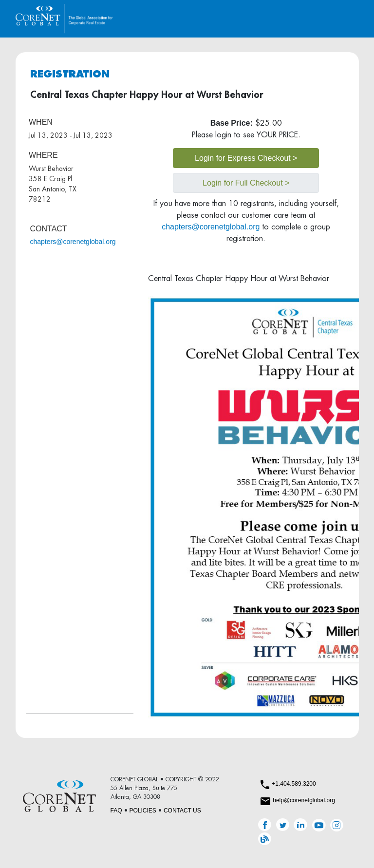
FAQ (116, 811)
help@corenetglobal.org (304, 800)
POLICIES (143, 811)
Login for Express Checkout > (246, 158)
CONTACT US (182, 811)
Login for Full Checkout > (246, 183)
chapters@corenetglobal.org (73, 242)
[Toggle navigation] (345, 19)
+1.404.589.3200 (294, 784)
